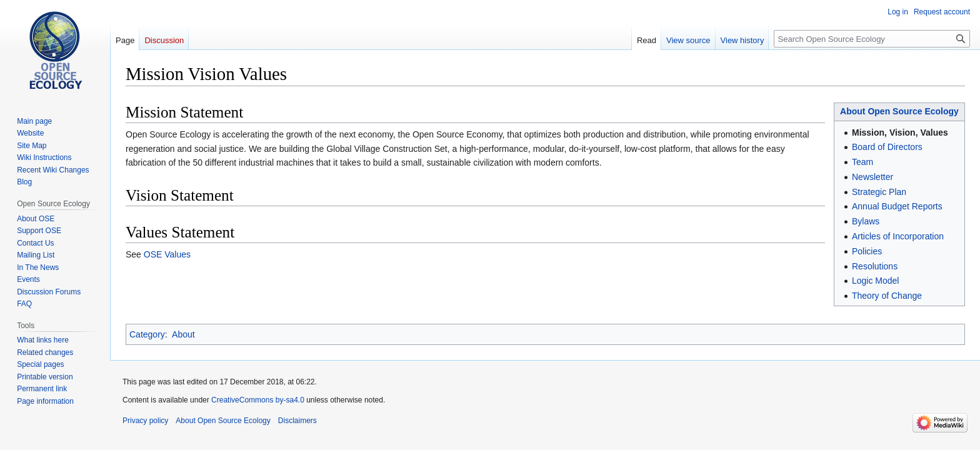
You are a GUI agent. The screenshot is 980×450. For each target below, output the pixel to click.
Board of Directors (887, 147)
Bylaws (866, 221)
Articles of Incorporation (898, 236)
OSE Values (167, 254)
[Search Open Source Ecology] (872, 39)
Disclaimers (297, 421)
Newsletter (872, 177)
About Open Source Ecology (899, 111)
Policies (867, 251)
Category (147, 334)
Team (862, 162)
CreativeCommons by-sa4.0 (258, 400)
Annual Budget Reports (897, 206)
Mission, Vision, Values (900, 132)
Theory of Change (887, 296)
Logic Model (876, 281)
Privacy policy (145, 421)
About (183, 334)
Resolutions (875, 266)
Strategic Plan (879, 192)
